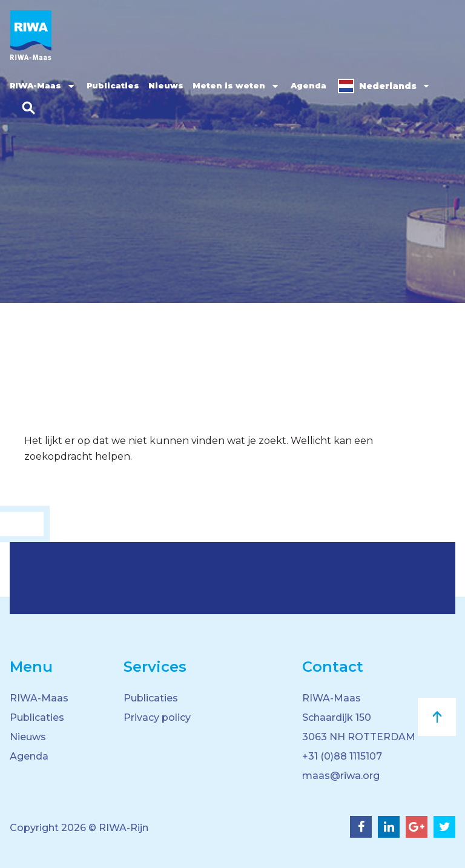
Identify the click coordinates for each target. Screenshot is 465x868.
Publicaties (113, 85)
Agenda (308, 85)
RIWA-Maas (35, 85)
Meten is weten (229, 85)
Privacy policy (157, 717)
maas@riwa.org (341, 776)
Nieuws (166, 85)
